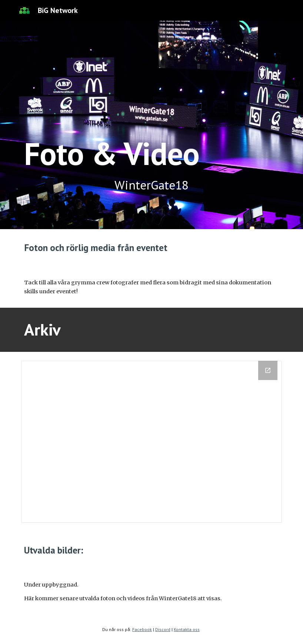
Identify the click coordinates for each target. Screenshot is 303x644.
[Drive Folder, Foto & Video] (151, 442)
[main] (151, 125)
